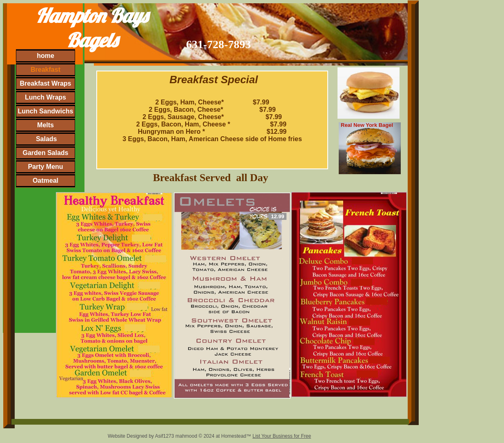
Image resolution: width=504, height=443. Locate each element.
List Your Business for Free (282, 436)
